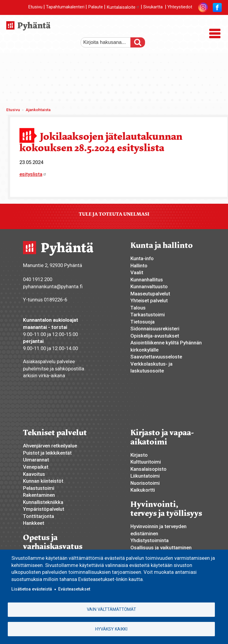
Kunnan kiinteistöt (43, 481)
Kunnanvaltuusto (149, 286)
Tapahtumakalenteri (65, 7)
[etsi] (109, 42)
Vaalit (137, 272)
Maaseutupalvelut (150, 294)
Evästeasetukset (74, 589)
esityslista (33, 174)
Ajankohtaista (38, 110)
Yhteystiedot (180, 7)
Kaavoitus (34, 474)
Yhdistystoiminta (150, 540)
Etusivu (35, 7)
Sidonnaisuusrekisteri (155, 329)
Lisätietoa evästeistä (32, 589)
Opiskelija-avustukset (155, 336)
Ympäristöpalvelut (44, 509)
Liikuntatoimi (145, 476)
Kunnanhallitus (147, 280)
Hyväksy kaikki (111, 629)
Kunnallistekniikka (43, 502)
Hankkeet (34, 523)
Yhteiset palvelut (149, 300)
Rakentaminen (39, 495)
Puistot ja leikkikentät (47, 453)
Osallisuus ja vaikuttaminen (161, 548)
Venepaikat (36, 467)
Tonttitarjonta (38, 516)
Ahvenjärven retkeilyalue (50, 446)
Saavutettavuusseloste (156, 357)
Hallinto (139, 266)
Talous (138, 308)
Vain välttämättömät (111, 609)
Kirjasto (139, 455)
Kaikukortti (143, 490)
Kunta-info (142, 258)
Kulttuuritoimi (146, 462)
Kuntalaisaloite (123, 7)
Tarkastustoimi (148, 315)
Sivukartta (153, 7)
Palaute (95, 7)
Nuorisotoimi (145, 483)
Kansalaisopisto (148, 469)
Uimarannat (36, 460)
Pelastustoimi (39, 488)
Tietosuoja (142, 322)
